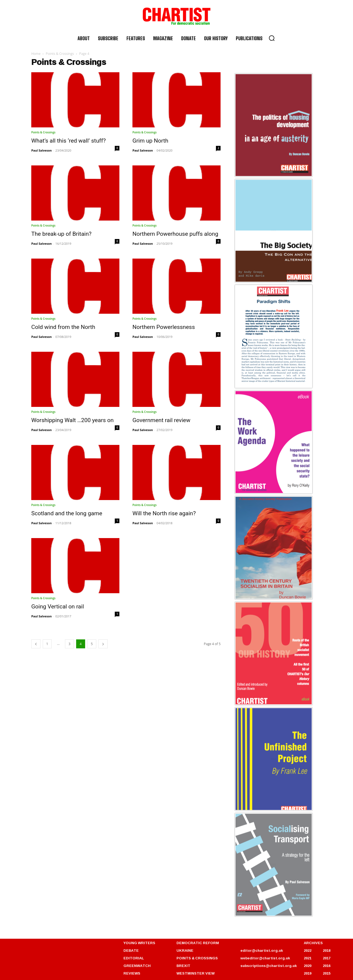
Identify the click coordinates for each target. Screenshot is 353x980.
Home (36, 54)
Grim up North (150, 141)
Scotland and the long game (67, 513)
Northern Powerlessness (164, 327)
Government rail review (161, 420)
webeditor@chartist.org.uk (265, 958)
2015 (327, 973)
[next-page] (103, 644)
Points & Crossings (60, 54)
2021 (308, 958)
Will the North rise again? (164, 513)
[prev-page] (36, 644)
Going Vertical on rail (58, 607)
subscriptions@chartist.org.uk (269, 966)
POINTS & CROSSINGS (197, 958)
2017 (327, 958)
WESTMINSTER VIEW (196, 973)
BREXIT (183, 966)
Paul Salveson (41, 150)
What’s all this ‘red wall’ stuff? (69, 141)
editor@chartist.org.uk (262, 950)
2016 (327, 966)
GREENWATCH (137, 966)
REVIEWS (132, 973)
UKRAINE (185, 950)
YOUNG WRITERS (139, 943)
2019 (308, 973)
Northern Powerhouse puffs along (175, 234)
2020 (308, 966)
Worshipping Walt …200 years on (72, 420)
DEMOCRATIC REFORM (198, 943)
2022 (308, 950)
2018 (327, 950)
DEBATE (131, 950)
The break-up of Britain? (61, 234)
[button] (272, 38)
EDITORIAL (134, 958)
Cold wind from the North (63, 327)
